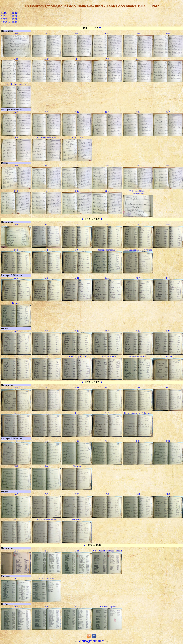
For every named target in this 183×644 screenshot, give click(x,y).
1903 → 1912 (9, 13)
